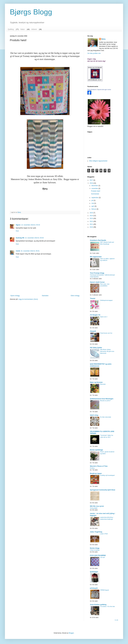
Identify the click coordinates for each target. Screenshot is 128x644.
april (93, 206)
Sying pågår (94, 508)
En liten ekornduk (106, 417)
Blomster (103, 384)
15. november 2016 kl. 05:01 (30, 251)
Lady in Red (104, 534)
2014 (92, 216)
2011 (92, 224)
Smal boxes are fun (106, 333)
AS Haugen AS (95, 315)
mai (93, 203)
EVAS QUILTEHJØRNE (98, 555)
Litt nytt (102, 557)
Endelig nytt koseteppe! (107, 475)
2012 (92, 221)
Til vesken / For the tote (108, 606)
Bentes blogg (95, 548)
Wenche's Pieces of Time (99, 466)
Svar (17, 231)
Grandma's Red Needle (98, 240)
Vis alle (116, 620)
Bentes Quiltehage (96, 450)
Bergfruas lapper (96, 473)
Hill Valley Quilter (96, 348)
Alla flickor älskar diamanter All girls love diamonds (107, 351)
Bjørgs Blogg (31, 12)
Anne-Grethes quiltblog (98, 605)
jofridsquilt (94, 588)
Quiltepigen (94, 572)
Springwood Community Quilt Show (103, 490)
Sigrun (18, 225)
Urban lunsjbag (95, 550)
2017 (92, 180)
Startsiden (45, 296)
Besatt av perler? (105, 401)
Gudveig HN (20, 238)
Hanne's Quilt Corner (97, 282)
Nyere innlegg (15, 296)
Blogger (71, 633)
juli (93, 200)
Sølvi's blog (94, 415)
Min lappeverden (96, 257)
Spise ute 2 (104, 317)
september (95, 198)
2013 (92, 218)
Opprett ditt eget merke (104, 90)
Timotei (93, 298)
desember (95, 186)
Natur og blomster (96, 382)
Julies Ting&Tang (96, 532)
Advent (34, 29)
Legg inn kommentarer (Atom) (28, 299)
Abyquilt (93, 331)
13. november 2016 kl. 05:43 (31, 225)
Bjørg (103, 39)
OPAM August (105, 590)
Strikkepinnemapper (106, 300)
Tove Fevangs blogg (97, 273)
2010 (92, 227)
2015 (92, 213)
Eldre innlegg (75, 296)
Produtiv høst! (96, 191)
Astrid (18, 251)
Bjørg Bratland (92, 90)
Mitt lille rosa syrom (97, 506)
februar (94, 209)
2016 (92, 183)
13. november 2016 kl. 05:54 (34, 238)
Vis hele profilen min (94, 53)
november (95, 188)
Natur (23, 29)
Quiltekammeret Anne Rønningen (102, 399)
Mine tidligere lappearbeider (98, 161)
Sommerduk (95, 194)
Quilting (11, 29)
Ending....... (94, 468)
